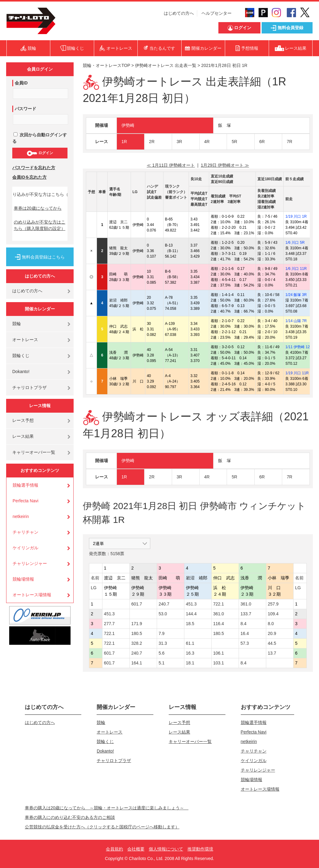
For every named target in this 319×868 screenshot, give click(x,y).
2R (152, 142)
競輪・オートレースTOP (106, 65)
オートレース (25, 340)
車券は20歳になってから (38, 208)
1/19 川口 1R (296, 216)
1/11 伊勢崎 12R (299, 347)
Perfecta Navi (25, 501)
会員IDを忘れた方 (29, 177)
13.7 (272, 653)
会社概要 (136, 849)
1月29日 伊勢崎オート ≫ (225, 165)
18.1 (190, 663)
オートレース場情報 (32, 595)
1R (124, 142)
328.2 (137, 643)
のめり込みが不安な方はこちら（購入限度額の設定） (40, 225)
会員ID (21, 83)
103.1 (219, 663)
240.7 (164, 604)
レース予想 (23, 420)
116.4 (219, 624)
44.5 (272, 643)
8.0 (271, 624)
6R (262, 142)
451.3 (191, 604)
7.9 (161, 633)
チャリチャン (25, 532)
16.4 (245, 633)
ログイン (40, 153)
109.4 (273, 614)
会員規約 (114, 849)
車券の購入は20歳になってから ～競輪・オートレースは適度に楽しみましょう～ (107, 808)
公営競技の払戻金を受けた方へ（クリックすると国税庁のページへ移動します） (102, 827)
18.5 (190, 624)
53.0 (163, 614)
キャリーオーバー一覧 (34, 452)
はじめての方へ (179, 13)
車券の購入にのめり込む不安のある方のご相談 (70, 817)
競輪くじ (21, 356)
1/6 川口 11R (296, 269)
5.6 (161, 653)
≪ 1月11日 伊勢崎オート (171, 165)
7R (290, 142)
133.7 (246, 614)
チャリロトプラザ (29, 387)
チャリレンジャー (30, 563)
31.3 (163, 643)
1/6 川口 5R (295, 243)
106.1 (219, 653)
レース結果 (23, 436)
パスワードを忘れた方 (34, 168)
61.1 (190, 643)
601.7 (137, 604)
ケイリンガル (25, 548)
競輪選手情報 (25, 485)
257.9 (273, 604)
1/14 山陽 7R (296, 321)
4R (207, 142)
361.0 (246, 604)
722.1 (219, 604)
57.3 (245, 643)
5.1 (161, 663)
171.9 (137, 624)
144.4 (191, 614)
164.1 (137, 663)
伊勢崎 (128, 125)
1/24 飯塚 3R (296, 295)
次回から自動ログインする (40, 138)
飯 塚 (225, 125)
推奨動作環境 (200, 849)
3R (179, 142)
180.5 (137, 633)
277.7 (109, 624)
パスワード (25, 109)
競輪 (17, 324)
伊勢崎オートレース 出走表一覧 (166, 65)
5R (234, 142)
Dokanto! (21, 372)
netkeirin (21, 516)
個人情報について (166, 849)
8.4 (243, 624)
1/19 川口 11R (297, 373)
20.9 (272, 633)
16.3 (190, 653)
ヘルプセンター (217, 13)
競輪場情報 (23, 579)
